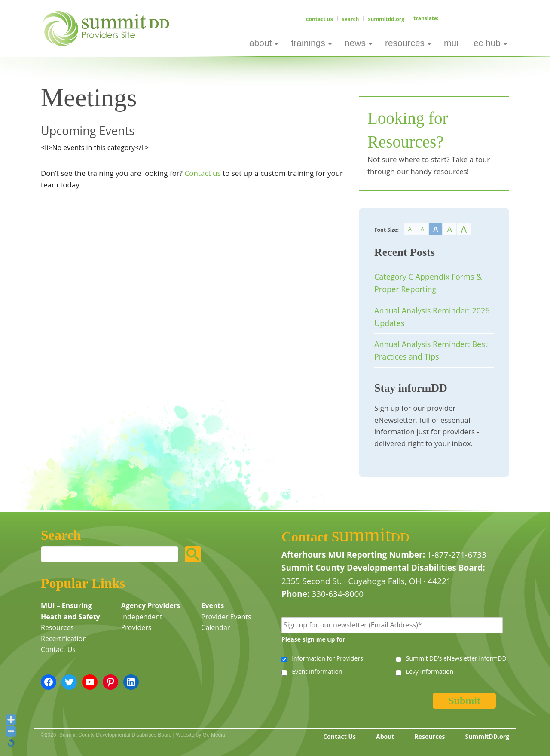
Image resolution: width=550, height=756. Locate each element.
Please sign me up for (313, 639)
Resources (57, 627)
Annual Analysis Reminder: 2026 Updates (432, 317)
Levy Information (430, 671)
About (385, 736)
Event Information (317, 671)
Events (212, 605)
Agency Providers (151, 605)
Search (351, 19)
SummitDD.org (386, 19)
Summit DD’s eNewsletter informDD (456, 658)
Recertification (64, 639)
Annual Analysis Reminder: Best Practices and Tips (431, 350)
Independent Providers (142, 622)
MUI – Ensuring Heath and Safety (70, 611)
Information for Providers (327, 658)
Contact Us (319, 19)
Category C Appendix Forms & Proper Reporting (428, 283)
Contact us (203, 173)
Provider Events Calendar (226, 622)
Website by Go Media (200, 735)
